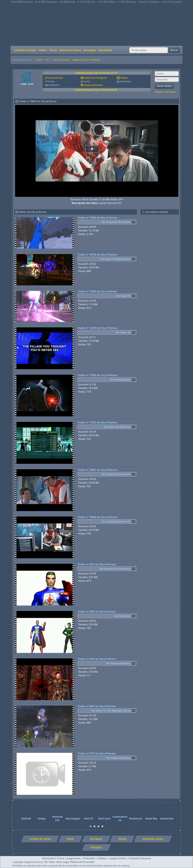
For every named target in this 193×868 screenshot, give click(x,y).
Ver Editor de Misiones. (117, 427)
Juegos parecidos (93, 85)
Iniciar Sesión (164, 86)
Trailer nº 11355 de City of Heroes (98, 422)
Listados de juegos (25, 50)
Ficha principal (55, 78)
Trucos (53, 50)
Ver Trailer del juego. (119, 758)
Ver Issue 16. (123, 296)
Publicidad (89, 858)
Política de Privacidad (82, 862)
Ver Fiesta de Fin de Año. (116, 222)
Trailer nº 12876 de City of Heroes (98, 328)
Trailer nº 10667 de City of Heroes (98, 470)
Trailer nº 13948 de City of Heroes (98, 291)
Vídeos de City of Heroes (86, 60)
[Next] (177, 814)
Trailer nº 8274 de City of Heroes (97, 659)
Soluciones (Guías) (70, 50)
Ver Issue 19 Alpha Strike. (116, 259)
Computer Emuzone (140, 858)
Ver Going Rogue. (121, 380)
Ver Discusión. (122, 616)
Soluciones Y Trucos (53, 858)
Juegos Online (118, 858)
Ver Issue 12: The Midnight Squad (111, 711)
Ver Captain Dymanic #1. (116, 474)
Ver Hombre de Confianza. (115, 569)
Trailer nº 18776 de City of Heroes (98, 255)
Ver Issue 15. (123, 332)
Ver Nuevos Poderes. (119, 663)
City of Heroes (61, 60)
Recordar (171, 92)
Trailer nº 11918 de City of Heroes (98, 375)
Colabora (102, 858)
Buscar (174, 50)
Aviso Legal (63, 862)
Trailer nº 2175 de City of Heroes (97, 753)
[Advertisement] (96, 25)
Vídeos (43, 50)
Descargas (90, 50)
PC (48, 60)
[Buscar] (149, 50)
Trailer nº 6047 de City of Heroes (97, 706)
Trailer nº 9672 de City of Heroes (97, 564)
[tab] (91, 826)
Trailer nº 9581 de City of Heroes (97, 612)
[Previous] (16, 814)
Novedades (105, 50)
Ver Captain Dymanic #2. (116, 521)
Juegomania (74, 858)
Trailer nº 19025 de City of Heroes (98, 218)
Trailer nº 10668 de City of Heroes (98, 517)
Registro (160, 92)
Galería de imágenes (95, 78)
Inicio (39, 60)
